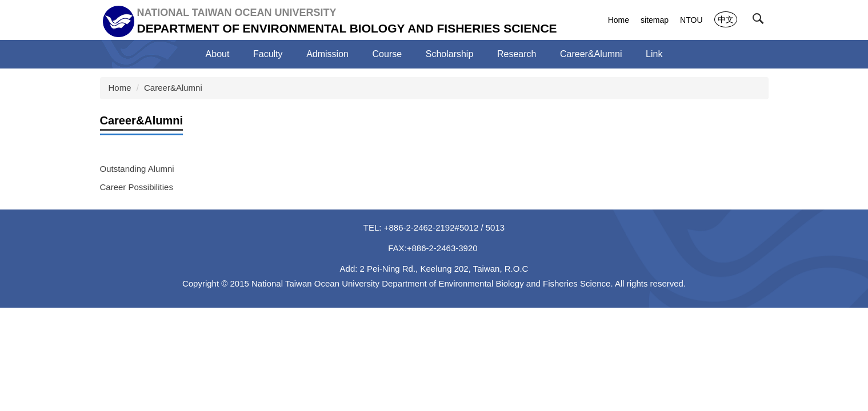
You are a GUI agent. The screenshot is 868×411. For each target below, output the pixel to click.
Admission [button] (327, 54)
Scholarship (450, 54)
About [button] (218, 54)
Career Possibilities (137, 187)
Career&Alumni (173, 88)
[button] (761, 21)
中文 (726, 19)
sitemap (655, 20)
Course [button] (387, 54)
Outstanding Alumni (137, 169)
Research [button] (517, 54)
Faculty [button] (268, 54)
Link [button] (654, 54)
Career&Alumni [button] (591, 54)
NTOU (691, 20)
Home (619, 20)
